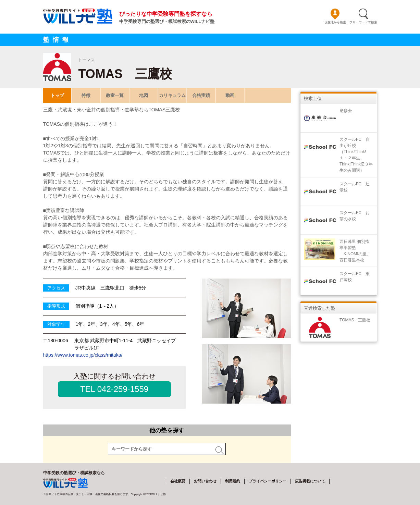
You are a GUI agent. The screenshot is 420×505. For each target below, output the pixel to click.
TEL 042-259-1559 (114, 389)
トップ (57, 95)
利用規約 (233, 481)
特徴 (86, 95)
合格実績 (201, 95)
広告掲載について (310, 481)
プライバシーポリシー (268, 481)
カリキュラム (172, 95)
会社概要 (178, 481)
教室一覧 (115, 95)
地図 (144, 95)
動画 (230, 95)
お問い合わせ (205, 481)
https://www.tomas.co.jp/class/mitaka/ (83, 355)
